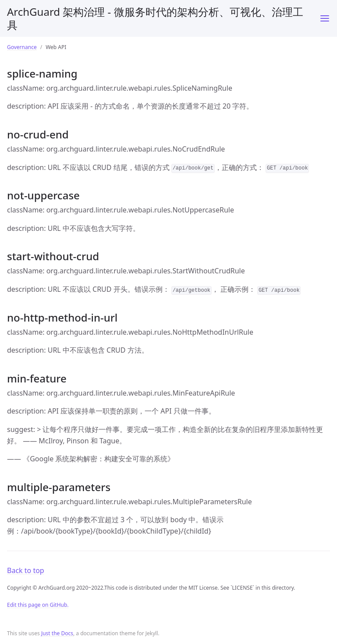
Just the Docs (57, 633)
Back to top (26, 570)
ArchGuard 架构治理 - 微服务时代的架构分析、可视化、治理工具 (155, 18)
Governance (22, 47)
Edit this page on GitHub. (38, 605)
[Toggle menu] (325, 18)
